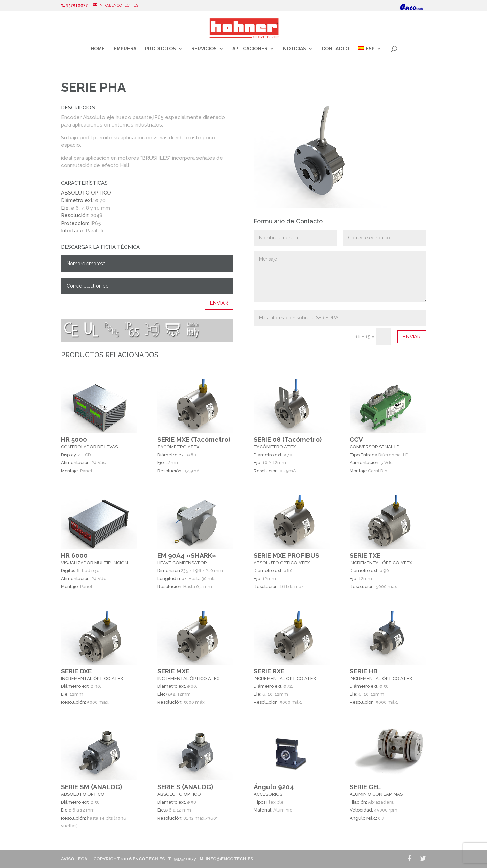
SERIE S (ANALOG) (185, 787)
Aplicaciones (250, 49)
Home (98, 49)
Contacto (335, 49)
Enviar (219, 303)
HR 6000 (74, 555)
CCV (356, 439)
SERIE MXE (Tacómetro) (194, 439)
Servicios (204, 49)
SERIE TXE (365, 555)
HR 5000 (74, 439)
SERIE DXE (76, 671)
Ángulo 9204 (274, 787)
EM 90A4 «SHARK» (187, 555)
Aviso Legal (75, 859)
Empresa (125, 49)
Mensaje (340, 276)
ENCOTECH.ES (149, 859)
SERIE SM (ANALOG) (91, 787)
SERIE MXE (173, 671)
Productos (160, 49)
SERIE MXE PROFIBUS (286, 555)
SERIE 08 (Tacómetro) (288, 439)
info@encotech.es (229, 859)
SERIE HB (364, 671)
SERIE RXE (269, 671)
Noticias (295, 49)
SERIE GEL (365, 787)
